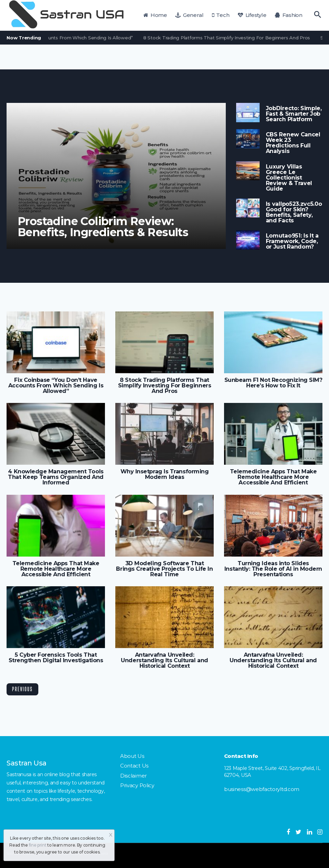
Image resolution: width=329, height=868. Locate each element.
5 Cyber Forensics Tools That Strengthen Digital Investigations (56, 658)
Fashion (289, 15)
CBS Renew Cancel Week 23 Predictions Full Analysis (293, 143)
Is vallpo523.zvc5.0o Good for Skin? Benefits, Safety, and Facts (294, 212)
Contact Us (134, 766)
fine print (38, 845)
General (189, 15)
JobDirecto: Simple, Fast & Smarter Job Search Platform (294, 114)
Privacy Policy (137, 785)
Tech (221, 15)
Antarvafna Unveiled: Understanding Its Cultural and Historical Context (164, 660)
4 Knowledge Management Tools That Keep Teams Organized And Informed (56, 477)
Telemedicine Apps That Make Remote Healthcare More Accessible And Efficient (273, 477)
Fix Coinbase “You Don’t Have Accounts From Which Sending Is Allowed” (56, 386)
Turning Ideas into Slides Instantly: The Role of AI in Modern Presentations (273, 569)
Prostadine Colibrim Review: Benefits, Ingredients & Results (103, 227)
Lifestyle (252, 15)
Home (155, 15)
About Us (132, 756)
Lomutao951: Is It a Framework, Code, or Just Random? (292, 241)
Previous (22, 689)
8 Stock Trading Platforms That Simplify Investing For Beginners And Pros (229, 38)
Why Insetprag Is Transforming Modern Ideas (165, 474)
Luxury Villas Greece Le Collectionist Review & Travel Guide (289, 178)
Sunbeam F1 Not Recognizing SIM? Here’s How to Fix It (273, 383)
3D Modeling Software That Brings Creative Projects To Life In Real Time (164, 569)
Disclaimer (133, 776)
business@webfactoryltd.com (262, 789)
